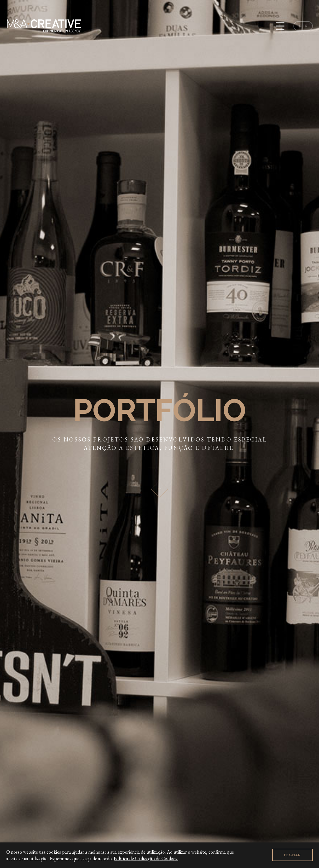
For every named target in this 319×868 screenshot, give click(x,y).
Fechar (293, 855)
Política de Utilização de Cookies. (146, 858)
